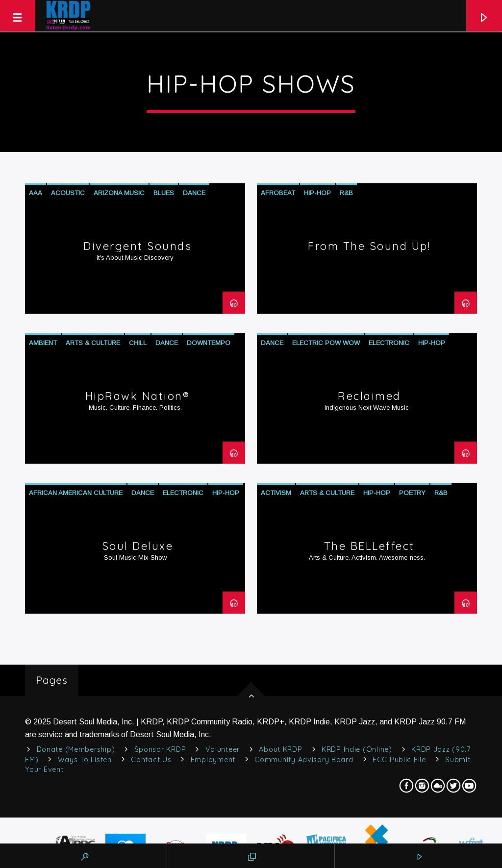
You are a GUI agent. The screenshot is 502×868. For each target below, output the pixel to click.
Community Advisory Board (304, 760)
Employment (213, 760)
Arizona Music (119, 193)
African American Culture (76, 493)
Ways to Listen (85, 760)
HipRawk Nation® (138, 396)
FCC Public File (399, 760)
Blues (164, 193)
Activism (276, 493)
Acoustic (68, 193)
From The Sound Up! (369, 246)
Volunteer (223, 749)
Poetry (412, 493)
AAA (36, 193)
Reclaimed (369, 396)
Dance (194, 193)
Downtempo (209, 343)
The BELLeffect (369, 546)
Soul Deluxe (138, 546)
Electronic (389, 343)
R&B (346, 193)
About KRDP (280, 749)
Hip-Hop (317, 193)
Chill (138, 343)
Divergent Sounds (138, 246)
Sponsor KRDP (160, 749)
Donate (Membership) (76, 749)
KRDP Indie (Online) (357, 749)
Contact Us (151, 760)
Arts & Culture (93, 343)
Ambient (43, 343)
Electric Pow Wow (326, 343)
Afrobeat (278, 193)
